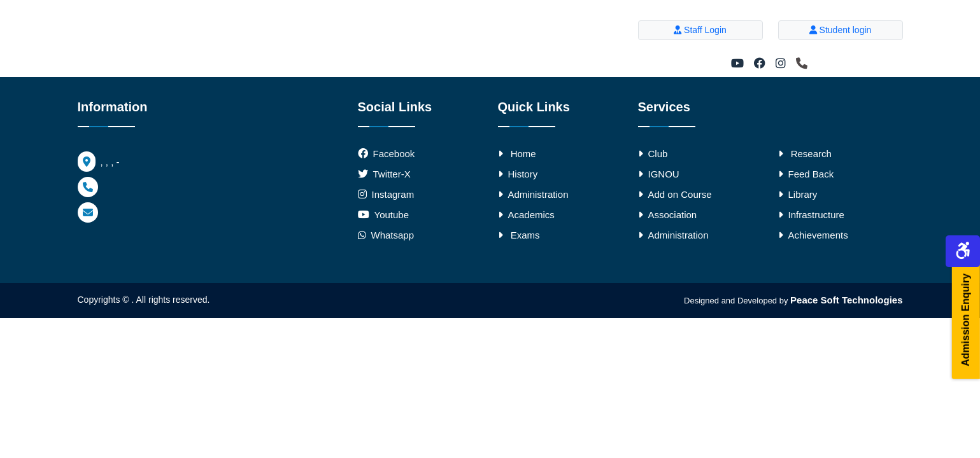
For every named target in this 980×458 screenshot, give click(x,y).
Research (805, 154)
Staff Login (700, 30)
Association (668, 215)
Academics (526, 215)
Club (653, 154)
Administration (533, 194)
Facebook (394, 154)
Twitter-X (392, 174)
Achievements (813, 235)
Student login (841, 30)
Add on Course (675, 194)
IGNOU (659, 174)
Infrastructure (811, 215)
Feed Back (806, 174)
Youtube (392, 215)
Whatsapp (386, 235)
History (518, 174)
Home (517, 154)
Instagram (393, 194)
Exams (519, 235)
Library (798, 194)
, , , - (99, 162)
